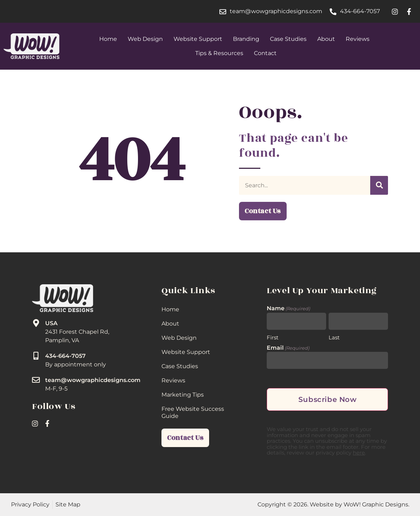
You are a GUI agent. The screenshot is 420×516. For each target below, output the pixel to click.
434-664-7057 (65, 356)
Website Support (198, 39)
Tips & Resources (219, 53)
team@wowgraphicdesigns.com (93, 380)
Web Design (145, 39)
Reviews (358, 39)
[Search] (379, 185)
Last (334, 337)
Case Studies (288, 39)
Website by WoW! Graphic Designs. (360, 504)
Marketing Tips (183, 395)
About (326, 39)
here (359, 453)
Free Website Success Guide (193, 412)
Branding (246, 39)
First (273, 337)
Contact (265, 53)
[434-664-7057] (36, 356)
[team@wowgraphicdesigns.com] (36, 380)
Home (108, 39)
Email (288, 348)
